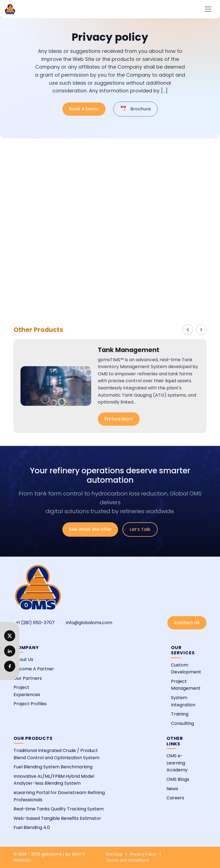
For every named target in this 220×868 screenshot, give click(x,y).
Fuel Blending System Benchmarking (53, 767)
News (172, 789)
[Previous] (188, 330)
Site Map (114, 854)
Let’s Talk (140, 529)
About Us (23, 659)
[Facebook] (10, 666)
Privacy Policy (143, 854)
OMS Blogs (178, 779)
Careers (175, 798)
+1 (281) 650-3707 (35, 623)
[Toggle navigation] (208, 9)
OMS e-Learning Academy (177, 763)
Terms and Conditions (127, 860)
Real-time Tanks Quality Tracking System (59, 809)
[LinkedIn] (10, 636)
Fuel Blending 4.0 (32, 827)
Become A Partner (34, 669)
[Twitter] (10, 651)
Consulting (182, 723)
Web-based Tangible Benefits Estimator (57, 818)
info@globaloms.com (89, 623)
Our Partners (28, 678)
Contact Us (187, 623)
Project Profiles (30, 704)
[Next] (201, 330)
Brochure (135, 109)
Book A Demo (84, 109)
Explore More (119, 419)
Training (180, 714)
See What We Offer (90, 529)
